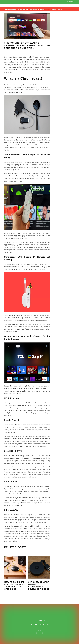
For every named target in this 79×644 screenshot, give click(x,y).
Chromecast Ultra (37, 9)
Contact (40, 620)
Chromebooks (10, 9)
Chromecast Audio (54, 9)
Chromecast (23, 9)
